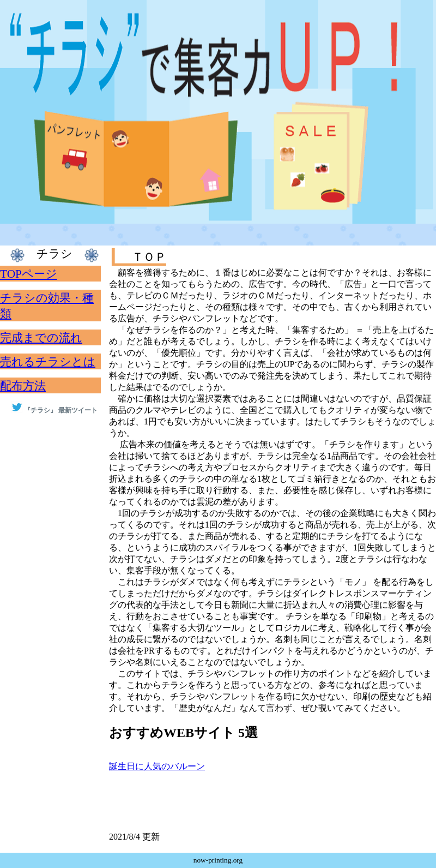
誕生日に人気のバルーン (157, 766)
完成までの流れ (41, 338)
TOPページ (29, 274)
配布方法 (23, 386)
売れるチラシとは (48, 362)
